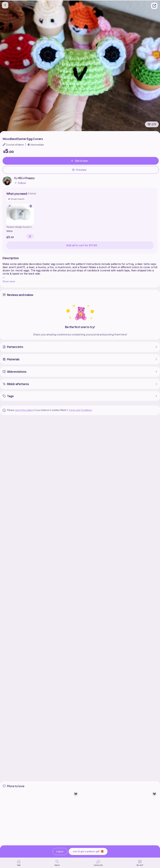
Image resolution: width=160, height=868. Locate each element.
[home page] (19, 863)
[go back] (5, 5)
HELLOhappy (26, 178)
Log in (60, 852)
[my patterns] (140, 863)
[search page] (57, 863)
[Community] (98, 863)
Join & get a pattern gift (88, 851)
